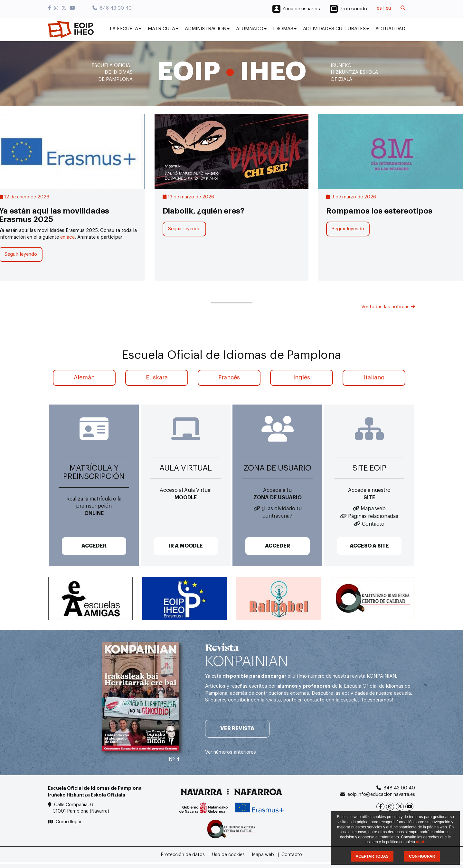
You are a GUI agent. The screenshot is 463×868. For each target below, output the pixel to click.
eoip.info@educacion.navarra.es (381, 795)
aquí (420, 842)
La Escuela (126, 29)
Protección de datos (183, 855)
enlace (67, 237)
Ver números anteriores (231, 752)
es (379, 8)
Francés (229, 377)
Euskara (157, 377)
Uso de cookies (228, 855)
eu (388, 8)
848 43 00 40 (112, 8)
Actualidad (390, 29)
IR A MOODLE (186, 546)
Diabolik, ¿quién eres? (203, 211)
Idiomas (285, 29)
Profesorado (353, 9)
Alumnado (251, 29)
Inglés (302, 377)
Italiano (374, 377)
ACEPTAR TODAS (372, 856)
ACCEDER (94, 546)
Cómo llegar (69, 822)
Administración (207, 29)
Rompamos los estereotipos (379, 211)
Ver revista (237, 729)
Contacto (373, 524)
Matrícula (163, 29)
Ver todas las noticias (388, 307)
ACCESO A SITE (369, 546)
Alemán (84, 377)
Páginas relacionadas (373, 516)
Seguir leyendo (184, 229)
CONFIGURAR (422, 856)
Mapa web (373, 509)
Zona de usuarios (301, 9)
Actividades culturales (336, 29)
